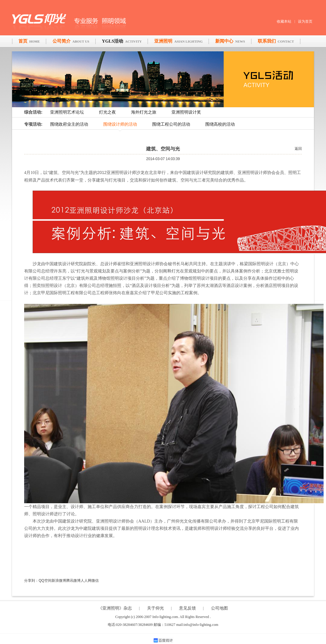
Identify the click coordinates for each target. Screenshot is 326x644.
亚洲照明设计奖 (186, 112)
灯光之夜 (107, 112)
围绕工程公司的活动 (171, 124)
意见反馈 (187, 608)
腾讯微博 (73, 581)
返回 (298, 149)
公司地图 (219, 608)
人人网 (86, 581)
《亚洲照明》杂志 (115, 608)
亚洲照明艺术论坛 (67, 112)
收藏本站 (284, 21)
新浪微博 (59, 581)
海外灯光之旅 (144, 112)
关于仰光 (155, 608)
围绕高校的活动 (220, 124)
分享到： (31, 581)
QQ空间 (45, 581)
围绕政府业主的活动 (69, 124)
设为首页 (305, 21)
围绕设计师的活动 (120, 124)
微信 (95, 581)
